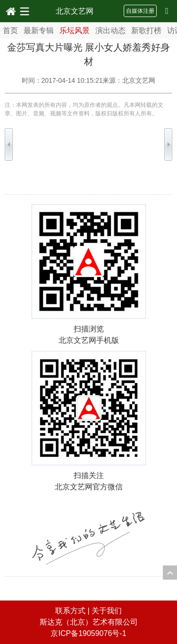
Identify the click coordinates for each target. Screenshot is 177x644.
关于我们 (107, 611)
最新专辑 (39, 30)
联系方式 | (73, 611)
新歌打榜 (146, 30)
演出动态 (110, 30)
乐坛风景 (75, 30)
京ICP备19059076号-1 (88, 633)
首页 (10, 30)
